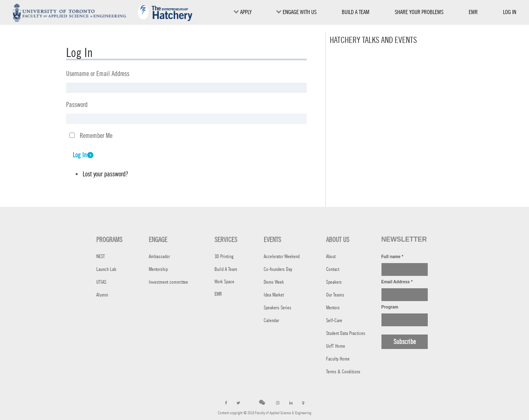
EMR (473, 14)
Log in (510, 12)
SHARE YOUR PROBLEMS (419, 12)
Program (390, 307)
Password (77, 105)
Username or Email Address (98, 74)
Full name (392, 257)
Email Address (397, 282)
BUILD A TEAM (356, 12)
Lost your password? (105, 174)
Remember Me (96, 136)
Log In (80, 155)
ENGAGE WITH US (296, 12)
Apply (243, 12)
